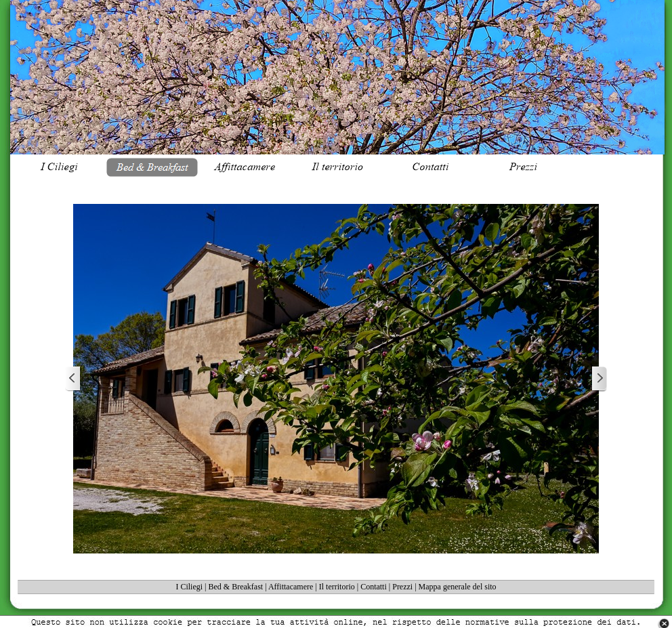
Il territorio (337, 587)
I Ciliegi (189, 587)
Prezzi (402, 587)
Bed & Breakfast (236, 587)
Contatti (374, 587)
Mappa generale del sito (458, 587)
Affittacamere (291, 587)
